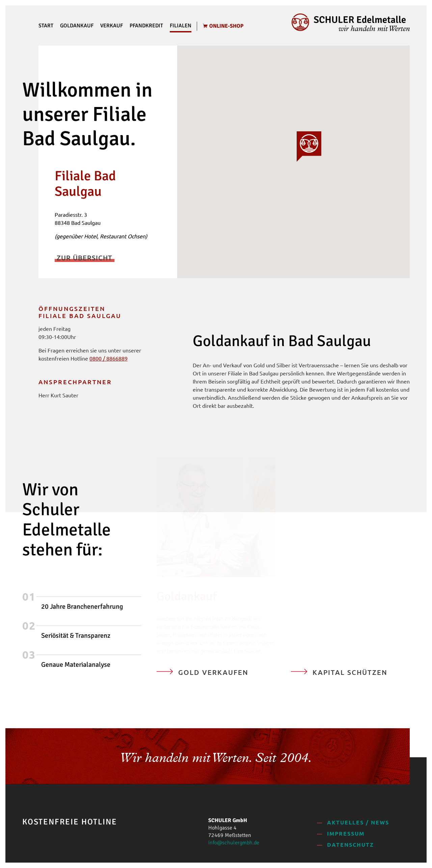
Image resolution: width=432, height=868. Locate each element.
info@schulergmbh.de (234, 843)
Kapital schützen (350, 672)
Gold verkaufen (213, 672)
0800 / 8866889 (109, 358)
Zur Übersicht (85, 258)
